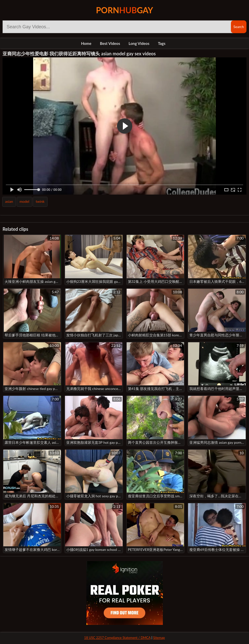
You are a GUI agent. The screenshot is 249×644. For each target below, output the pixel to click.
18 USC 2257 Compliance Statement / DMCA (117, 638)
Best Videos (110, 43)
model (24, 201)
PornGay (125, 10)
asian (9, 201)
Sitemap (159, 638)
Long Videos (139, 43)
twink (40, 201)
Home (86, 43)
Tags (162, 43)
